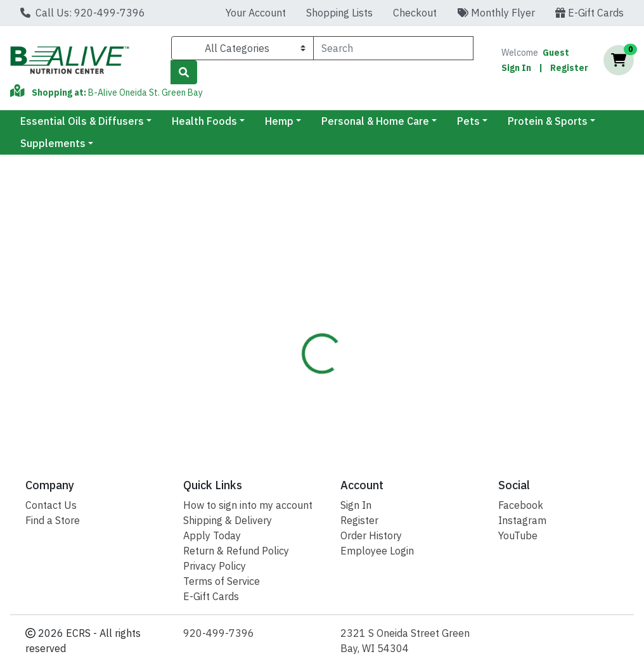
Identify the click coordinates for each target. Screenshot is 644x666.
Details (305, 292)
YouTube (518, 535)
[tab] (305, 292)
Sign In (516, 68)
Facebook (521, 505)
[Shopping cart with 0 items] (619, 60)
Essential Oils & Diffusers (82, 121)
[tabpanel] (456, 372)
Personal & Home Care (375, 121)
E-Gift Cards (589, 13)
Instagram (522, 520)
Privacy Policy (215, 566)
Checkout (415, 13)
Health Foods (204, 121)
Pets (468, 121)
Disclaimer (366, 292)
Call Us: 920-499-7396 (83, 13)
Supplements (53, 143)
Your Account (256, 13)
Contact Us (51, 505)
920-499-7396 (219, 633)
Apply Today (212, 535)
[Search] (393, 48)
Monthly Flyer (496, 13)
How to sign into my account (248, 505)
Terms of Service (222, 581)
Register (569, 68)
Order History (371, 535)
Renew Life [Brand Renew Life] (419, 353)
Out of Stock (565, 224)
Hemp (279, 121)
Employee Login (377, 551)
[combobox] (393, 48)
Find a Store (53, 520)
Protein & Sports (548, 121)
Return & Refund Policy (236, 551)
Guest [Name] (556, 53)
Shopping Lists (339, 13)
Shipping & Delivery (228, 520)
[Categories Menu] (242, 48)
